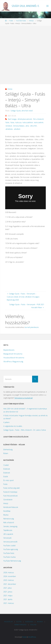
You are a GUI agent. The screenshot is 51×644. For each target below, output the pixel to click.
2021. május (8, 596)
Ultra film (33, 126)
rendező (9, 126)
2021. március (9, 603)
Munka (6, 515)
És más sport (9, 480)
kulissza (18, 122)
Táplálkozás (8, 530)
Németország (9, 519)
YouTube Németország (12, 561)
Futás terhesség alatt (12, 488)
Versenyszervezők (10, 542)
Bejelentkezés (9, 350)
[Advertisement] (25, 55)
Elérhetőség (8, 450)
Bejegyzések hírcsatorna (13, 354)
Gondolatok (8, 500)
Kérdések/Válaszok (11, 507)
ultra (27, 126)
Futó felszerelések (10, 496)
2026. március (9, 573)
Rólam (6, 453)
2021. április (8, 599)
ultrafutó (17, 129)
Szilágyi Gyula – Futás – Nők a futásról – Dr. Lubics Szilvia (25, 430)
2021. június (8, 592)
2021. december (10, 584)
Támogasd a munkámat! (24, 398)
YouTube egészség (11, 549)
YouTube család (9, 546)
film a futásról (38, 119)
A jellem (6, 422)
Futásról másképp (10, 492)
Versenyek (7, 538)
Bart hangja (12, 119)
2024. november (10, 576)
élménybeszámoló (25, 119)
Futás (11, 21)
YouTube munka (9, 557)
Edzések (7, 469)
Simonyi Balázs (19, 126)
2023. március (9, 580)
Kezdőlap (7, 511)
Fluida (24, 637)
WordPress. (32, 637)
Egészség (29, 622)
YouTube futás (21, 21)
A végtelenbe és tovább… (13, 426)
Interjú (31, 21)
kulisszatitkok (28, 122)
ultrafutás (9, 129)
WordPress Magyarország (13, 362)
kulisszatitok (39, 122)
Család (6, 465)
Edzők (6, 477)
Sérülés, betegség (10, 526)
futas (12, 122)
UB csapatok (8, 534)
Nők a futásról (9, 522)
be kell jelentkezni (32, 327)
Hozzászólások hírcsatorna (14, 358)
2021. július (8, 588)
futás (7, 122)
